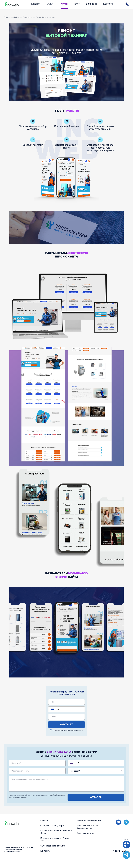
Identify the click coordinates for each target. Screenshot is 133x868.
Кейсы (64, 4)
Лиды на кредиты (85, 833)
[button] (54, 709)
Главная (36, 4)
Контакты (109, 4)
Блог (77, 4)
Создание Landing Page (52, 826)
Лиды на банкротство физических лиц (87, 827)
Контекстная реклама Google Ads (55, 840)
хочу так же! (67, 725)
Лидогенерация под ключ (89, 821)
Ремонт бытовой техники (45, 17)
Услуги (51, 4)
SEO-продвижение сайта (53, 846)
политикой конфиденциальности (72, 730)
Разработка (27, 17)
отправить (96, 797)
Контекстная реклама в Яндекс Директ (56, 832)
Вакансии (91, 4)
